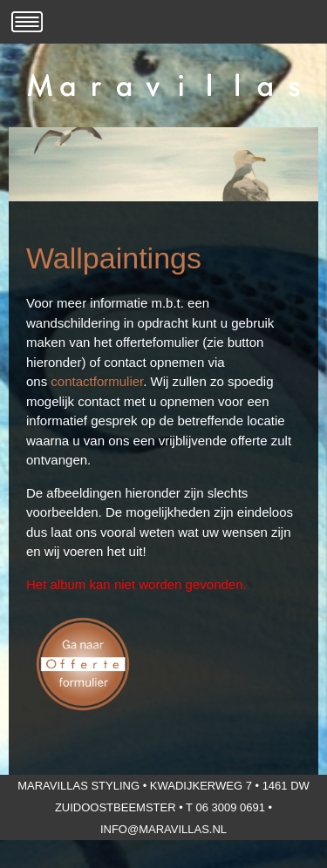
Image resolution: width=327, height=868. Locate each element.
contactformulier (97, 381)
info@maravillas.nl (163, 829)
